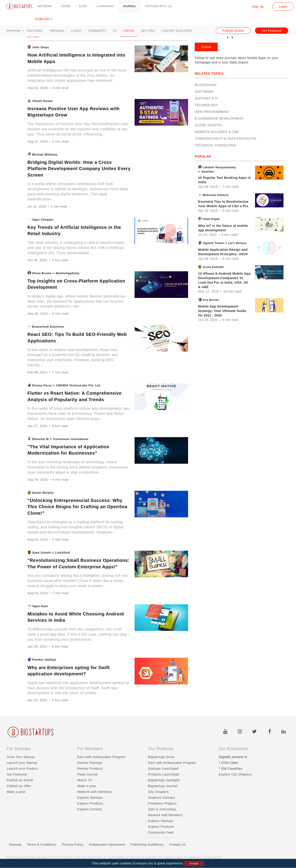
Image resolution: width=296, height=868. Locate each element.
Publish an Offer (19, 786)
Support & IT (206, 98)
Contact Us (177, 845)
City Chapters (158, 792)
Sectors (148, 31)
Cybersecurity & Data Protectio (225, 139)
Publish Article (233, 31)
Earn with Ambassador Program (101, 757)
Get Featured (272, 31)
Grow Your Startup (21, 757)
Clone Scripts (208, 125)
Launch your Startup (22, 763)
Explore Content (90, 809)
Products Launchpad (164, 774)
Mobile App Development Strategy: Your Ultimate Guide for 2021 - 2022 (222, 311)
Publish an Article (20, 780)
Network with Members (95, 792)
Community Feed (161, 832)
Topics (129, 31)
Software (204, 92)
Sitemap (15, 845)
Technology (206, 105)
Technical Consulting (216, 145)
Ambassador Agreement (107, 845)
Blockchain (206, 85)
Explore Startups (90, 798)
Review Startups (90, 763)
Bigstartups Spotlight (164, 780)
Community (97, 31)
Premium (15, 31)
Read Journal (88, 774)
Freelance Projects (162, 803)
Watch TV (85, 780)
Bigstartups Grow (161, 757)
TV (115, 31)
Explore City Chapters (235, 774)
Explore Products (90, 803)
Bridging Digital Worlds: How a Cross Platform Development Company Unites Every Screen (79, 169)
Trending (57, 31)
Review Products (90, 769)
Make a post (16, 792)
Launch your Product (23, 769)
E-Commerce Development (219, 118)
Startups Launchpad (163, 769)
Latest (76, 31)
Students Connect (162, 798)
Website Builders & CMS (217, 132)
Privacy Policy (73, 845)
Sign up (258, 6)
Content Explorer (177, 31)
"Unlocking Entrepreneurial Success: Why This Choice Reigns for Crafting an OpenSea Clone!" (77, 507)
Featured (35, 31)
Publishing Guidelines (147, 845)
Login (283, 6)
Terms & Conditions (42, 845)
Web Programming (212, 112)
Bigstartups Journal (163, 786)
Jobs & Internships (162, 809)
